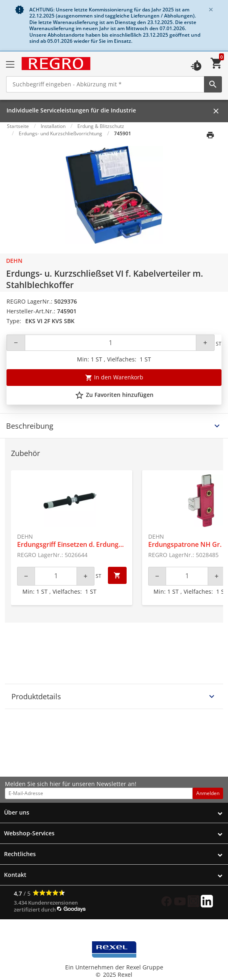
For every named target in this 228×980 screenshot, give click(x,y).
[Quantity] (111, 343)
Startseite (18, 126)
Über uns (17, 812)
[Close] (211, 10)
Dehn (14, 261)
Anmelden (208, 793)
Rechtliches (20, 854)
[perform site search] (213, 84)
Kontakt (15, 875)
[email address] (99, 793)
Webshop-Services (29, 833)
